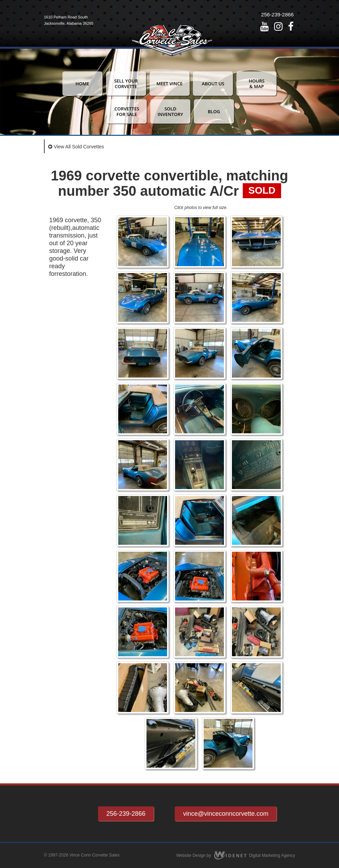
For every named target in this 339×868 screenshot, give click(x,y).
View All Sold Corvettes (76, 147)
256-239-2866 (277, 14)
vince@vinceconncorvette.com (226, 814)
